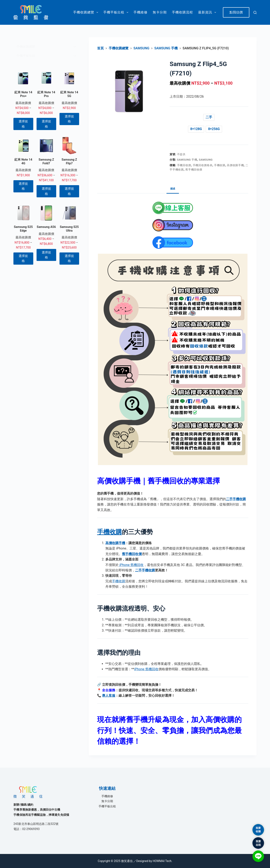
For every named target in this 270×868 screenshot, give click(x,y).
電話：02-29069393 (27, 829)
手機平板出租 (117, 12)
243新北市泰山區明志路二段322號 (36, 824)
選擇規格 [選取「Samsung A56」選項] (46, 255)
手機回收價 (184, 165)
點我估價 (236, 12)
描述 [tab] (173, 189)
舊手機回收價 (194, 170)
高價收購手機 (235, 165)
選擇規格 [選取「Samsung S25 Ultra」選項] (69, 258)
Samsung (206, 160)
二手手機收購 (145, 570)
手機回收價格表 (203, 165)
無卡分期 (160, 12)
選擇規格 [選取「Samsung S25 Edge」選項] (23, 258)
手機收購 (220, 165)
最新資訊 (208, 12)
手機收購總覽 (86, 12)
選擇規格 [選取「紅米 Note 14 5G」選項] (69, 119)
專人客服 (109, 696)
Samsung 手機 (187, 160)
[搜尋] (255, 12)
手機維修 (140, 12)
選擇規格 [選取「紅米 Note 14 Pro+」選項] (23, 124)
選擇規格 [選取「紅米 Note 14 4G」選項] (23, 186)
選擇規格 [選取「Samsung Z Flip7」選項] (69, 191)
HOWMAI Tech (162, 861)
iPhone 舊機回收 (131, 565)
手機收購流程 (182, 12)
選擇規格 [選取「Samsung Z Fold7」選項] (46, 191)
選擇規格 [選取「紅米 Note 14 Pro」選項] (46, 124)
